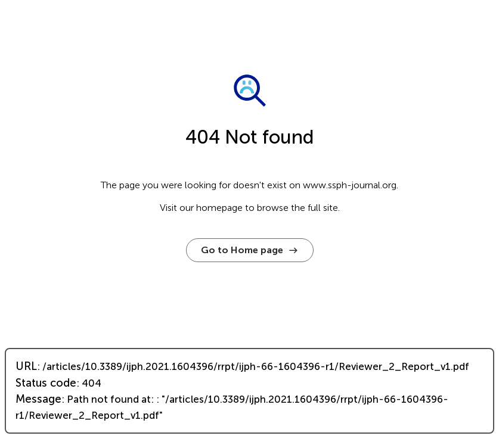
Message (38, 399)
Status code (46, 383)
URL (26, 366)
